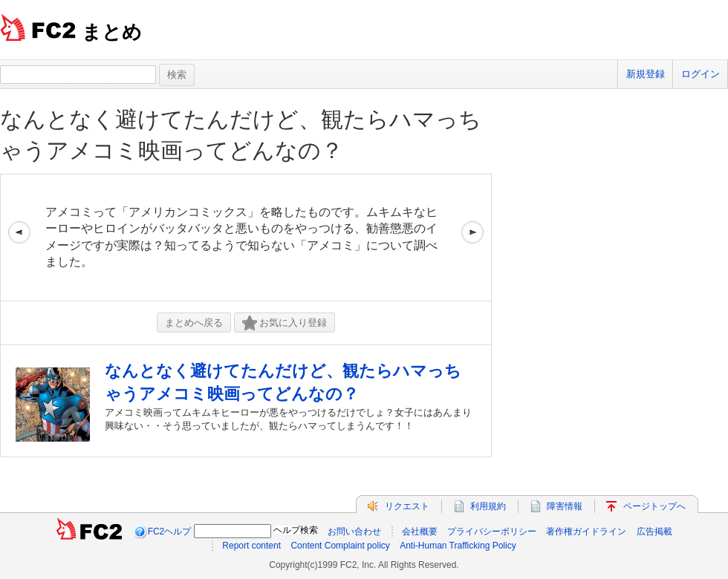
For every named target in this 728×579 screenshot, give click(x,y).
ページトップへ (654, 506)
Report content (251, 546)
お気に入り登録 (285, 323)
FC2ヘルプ (170, 531)
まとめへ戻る (194, 323)
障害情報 (565, 506)
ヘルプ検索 (296, 530)
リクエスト (407, 506)
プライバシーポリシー (492, 531)
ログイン (701, 74)
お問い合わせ (354, 531)
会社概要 (420, 531)
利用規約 (488, 506)
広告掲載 (654, 531)
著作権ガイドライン (586, 531)
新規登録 (646, 74)
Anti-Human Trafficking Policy (458, 546)
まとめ (112, 32)
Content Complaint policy (340, 546)
